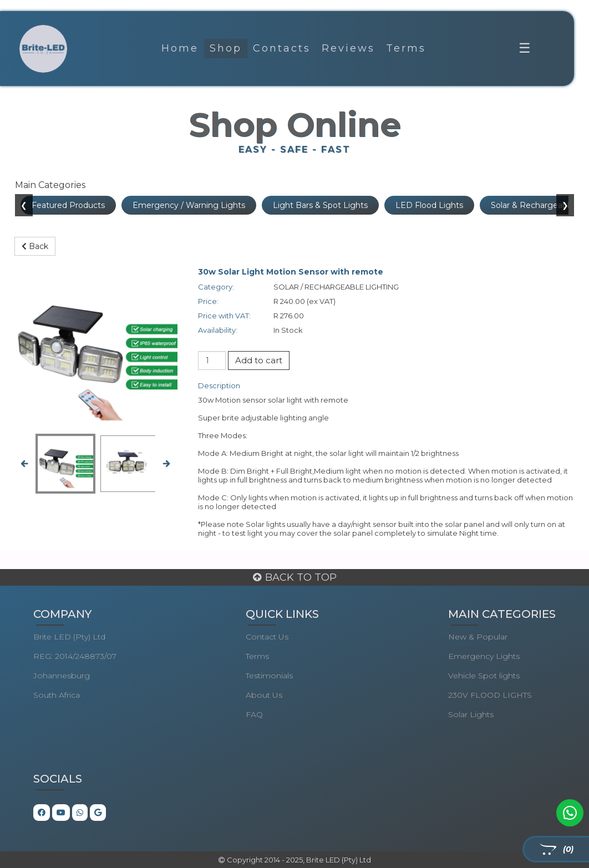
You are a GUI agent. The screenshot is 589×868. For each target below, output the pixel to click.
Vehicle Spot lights (484, 676)
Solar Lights (471, 714)
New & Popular (478, 637)
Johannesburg (62, 676)
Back (35, 246)
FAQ (254, 714)
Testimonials (269, 676)
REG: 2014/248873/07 (75, 656)
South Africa (57, 695)
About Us (264, 695)
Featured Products (68, 205)
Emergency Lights (484, 656)
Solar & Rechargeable (532, 205)
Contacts (282, 48)
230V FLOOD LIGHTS (490, 695)
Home (180, 48)
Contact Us (267, 637)
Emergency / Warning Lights (189, 205)
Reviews (348, 48)
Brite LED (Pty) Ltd (69, 637)
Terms (406, 48)
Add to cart (259, 360)
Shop (226, 48)
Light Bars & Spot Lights (320, 205)
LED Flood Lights (429, 205)
